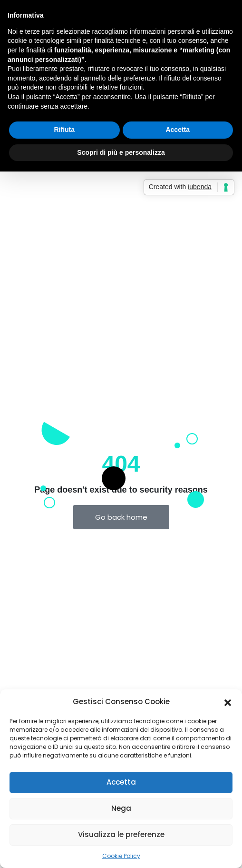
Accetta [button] (178, 130)
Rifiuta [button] (64, 130)
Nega (121, 808)
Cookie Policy (121, 856)
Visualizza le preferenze (121, 834)
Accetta (121, 782)
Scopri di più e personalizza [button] (121, 152)
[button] (228, 702)
